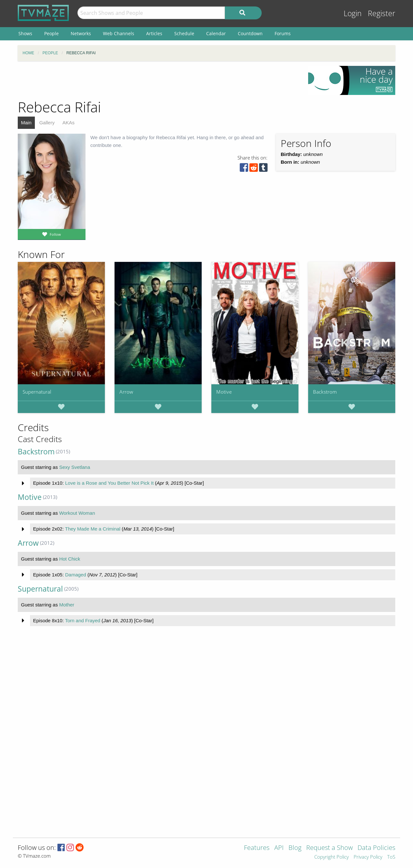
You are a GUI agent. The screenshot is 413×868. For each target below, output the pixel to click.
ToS (391, 857)
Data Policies (376, 848)
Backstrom (325, 392)
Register (382, 13)
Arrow (126, 392)
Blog (295, 848)
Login (353, 13)
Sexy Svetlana (75, 467)
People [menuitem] (51, 33)
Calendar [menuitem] (216, 33)
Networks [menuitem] (81, 33)
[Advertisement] (158, 80)
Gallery (47, 123)
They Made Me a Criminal (93, 529)
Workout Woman (77, 513)
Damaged (76, 575)
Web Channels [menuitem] (119, 33)
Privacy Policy (368, 857)
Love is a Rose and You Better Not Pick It (109, 483)
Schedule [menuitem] (184, 33)
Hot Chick (70, 559)
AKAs (68, 123)
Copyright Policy (332, 857)
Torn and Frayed (82, 620)
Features (257, 848)
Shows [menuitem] (25, 33)
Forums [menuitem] (283, 33)
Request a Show (329, 848)
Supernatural (37, 392)
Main (26, 123)
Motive (224, 392)
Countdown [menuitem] (250, 33)
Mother (67, 605)
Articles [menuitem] (154, 33)
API (279, 848)
